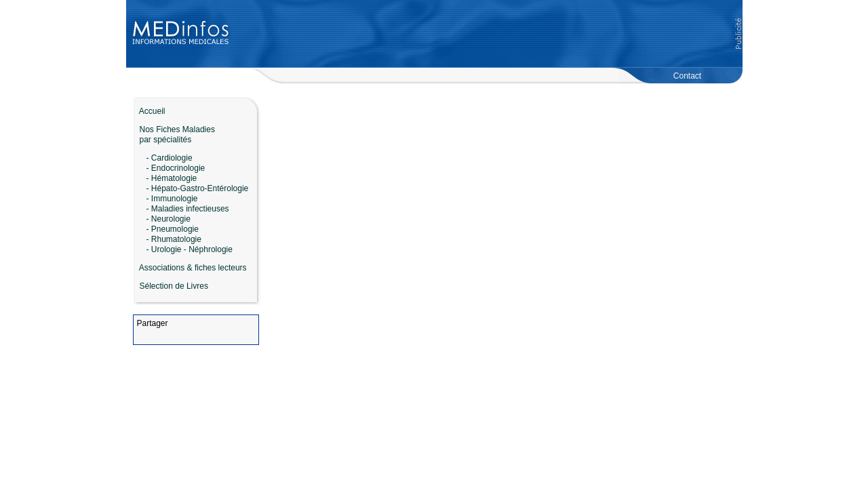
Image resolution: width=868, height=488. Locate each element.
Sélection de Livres (174, 286)
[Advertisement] (486, 34)
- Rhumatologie (174, 239)
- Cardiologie (170, 158)
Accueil (149, 111)
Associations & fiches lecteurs (193, 268)
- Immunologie (172, 199)
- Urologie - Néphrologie (190, 249)
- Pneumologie (173, 229)
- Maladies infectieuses (188, 209)
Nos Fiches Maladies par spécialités (174, 135)
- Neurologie (169, 219)
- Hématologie (172, 178)
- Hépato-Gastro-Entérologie (198, 188)
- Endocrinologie (176, 168)
